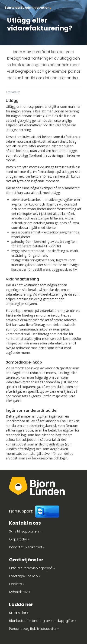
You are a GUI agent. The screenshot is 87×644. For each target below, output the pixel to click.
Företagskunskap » (25, 576)
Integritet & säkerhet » (27, 547)
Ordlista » (17, 584)
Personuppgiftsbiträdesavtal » (34, 629)
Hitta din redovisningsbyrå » (32, 568)
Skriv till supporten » (25, 531)
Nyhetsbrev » (19, 592)
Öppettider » (19, 539)
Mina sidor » (19, 613)
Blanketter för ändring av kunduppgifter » (43, 621)
